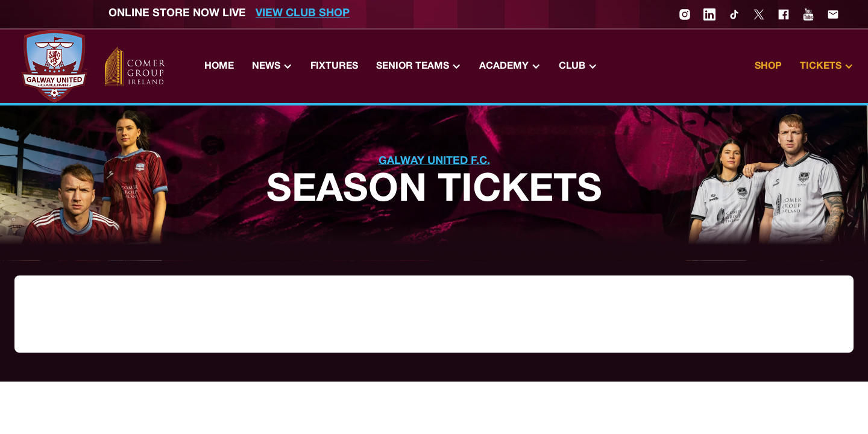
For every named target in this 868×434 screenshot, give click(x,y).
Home (219, 66)
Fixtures (334, 66)
